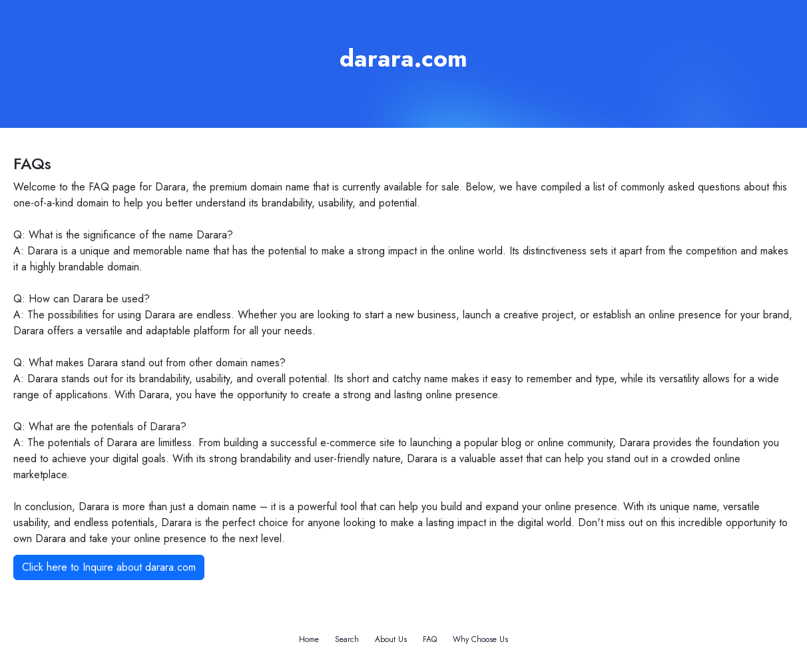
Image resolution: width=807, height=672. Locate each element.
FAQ (430, 639)
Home (309, 639)
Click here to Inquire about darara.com (109, 567)
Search (347, 639)
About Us (391, 639)
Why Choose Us (480, 639)
